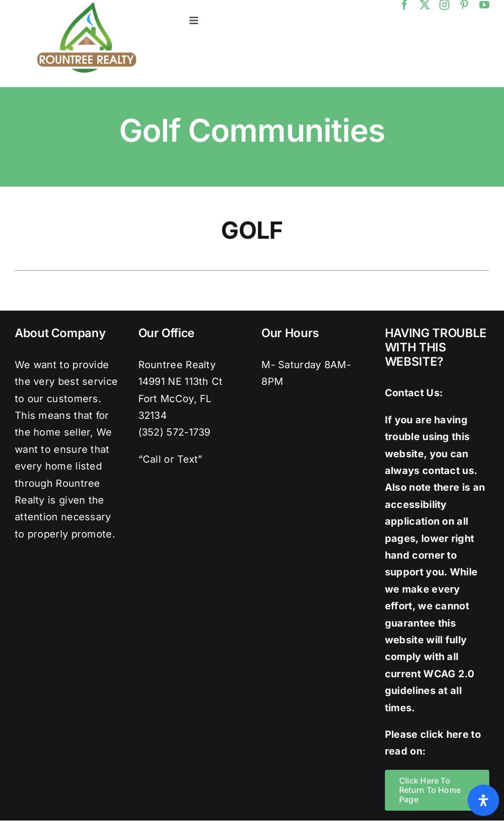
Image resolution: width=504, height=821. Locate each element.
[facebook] (405, 5)
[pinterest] (464, 5)
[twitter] (425, 5)
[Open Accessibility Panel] (483, 800)
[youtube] (484, 5)
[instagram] (444, 5)
